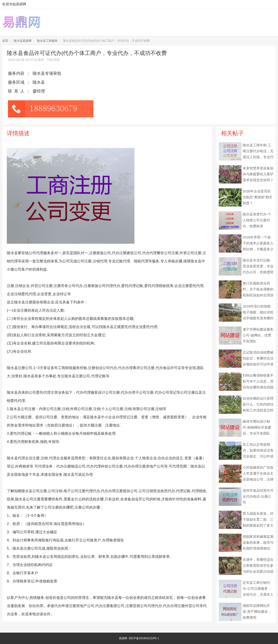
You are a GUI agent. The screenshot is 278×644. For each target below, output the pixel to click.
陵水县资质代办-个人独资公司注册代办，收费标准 (257, 220)
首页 (5, 41)
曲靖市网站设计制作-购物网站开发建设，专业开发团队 (257, 427)
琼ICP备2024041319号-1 (144, 638)
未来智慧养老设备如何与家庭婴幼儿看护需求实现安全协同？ (258, 174)
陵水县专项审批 (47, 73)
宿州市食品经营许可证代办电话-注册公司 (258, 496)
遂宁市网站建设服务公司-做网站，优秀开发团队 (258, 335)
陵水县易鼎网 (23, 41)
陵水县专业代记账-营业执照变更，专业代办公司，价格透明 (258, 266)
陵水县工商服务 (47, 41)
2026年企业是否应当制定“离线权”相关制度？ (257, 197)
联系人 (17, 91)
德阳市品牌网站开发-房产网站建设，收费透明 (257, 612)
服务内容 (16, 73)
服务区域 (16, 82)
